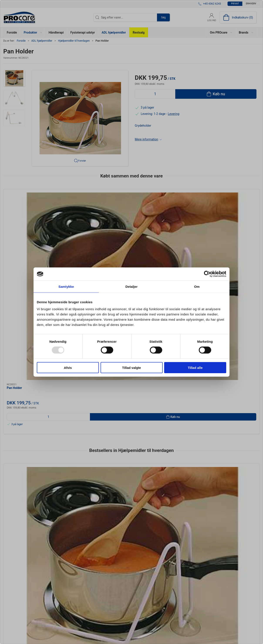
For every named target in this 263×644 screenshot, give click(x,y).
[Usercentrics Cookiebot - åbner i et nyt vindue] (207, 274)
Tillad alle (195, 367)
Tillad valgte (131, 367)
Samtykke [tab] (66, 287)
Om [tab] (197, 287)
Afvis (68, 367)
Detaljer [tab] (131, 287)
